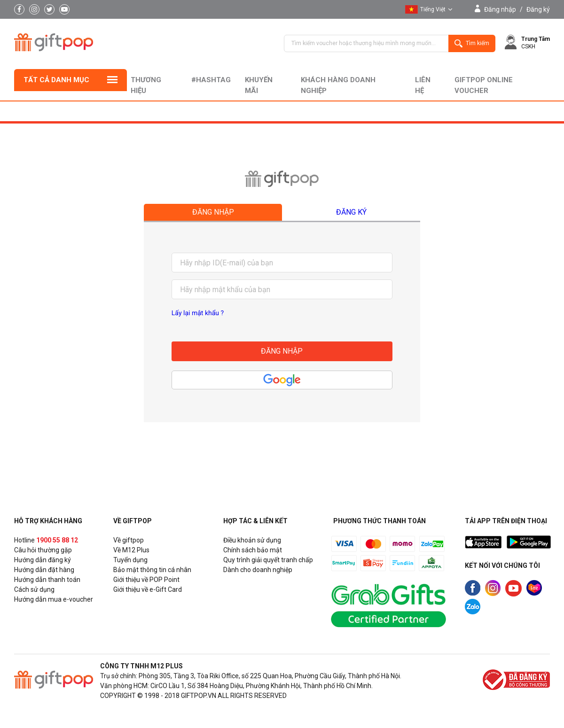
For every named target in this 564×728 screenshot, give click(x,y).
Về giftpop (129, 540)
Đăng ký (538, 9)
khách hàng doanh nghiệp (338, 85)
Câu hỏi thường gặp (43, 550)
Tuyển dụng (130, 560)
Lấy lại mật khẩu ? (198, 313)
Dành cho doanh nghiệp (258, 570)
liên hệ (423, 85)
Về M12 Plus (131, 550)
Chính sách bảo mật (253, 550)
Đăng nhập (500, 9)
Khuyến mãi (259, 85)
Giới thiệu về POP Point (146, 580)
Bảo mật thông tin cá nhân (152, 570)
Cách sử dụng (34, 589)
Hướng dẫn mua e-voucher (54, 599)
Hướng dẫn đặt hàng (44, 570)
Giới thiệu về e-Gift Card (148, 589)
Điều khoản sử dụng (252, 540)
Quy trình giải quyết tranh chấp (268, 560)
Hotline (46, 540)
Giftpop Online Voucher (484, 85)
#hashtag (211, 80)
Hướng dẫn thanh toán (47, 580)
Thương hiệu (146, 85)
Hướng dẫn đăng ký (43, 560)
